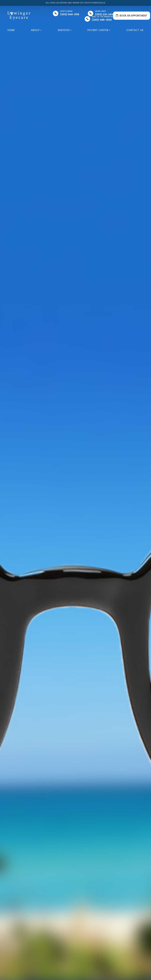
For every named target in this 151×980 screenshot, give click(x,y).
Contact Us (135, 30)
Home (11, 30)
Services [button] (65, 30)
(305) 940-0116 (70, 13)
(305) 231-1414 (104, 13)
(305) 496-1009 (102, 18)
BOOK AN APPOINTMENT (132, 16)
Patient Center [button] (99, 30)
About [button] (36, 30)
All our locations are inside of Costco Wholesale (75, 3)
